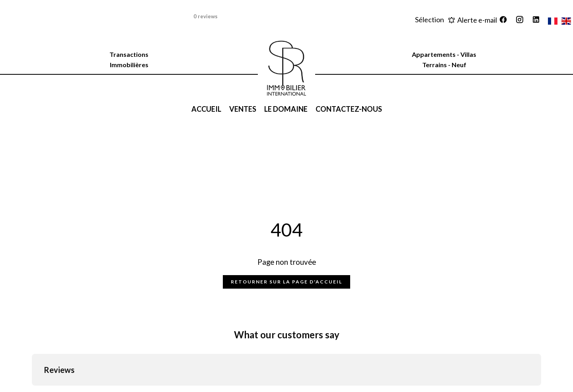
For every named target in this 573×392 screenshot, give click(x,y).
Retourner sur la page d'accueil (286, 282)
